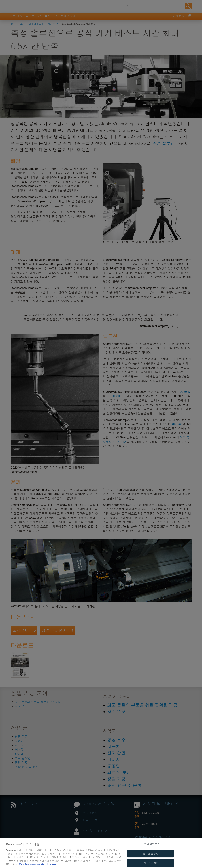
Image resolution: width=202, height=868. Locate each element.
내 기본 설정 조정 (150, 862)
